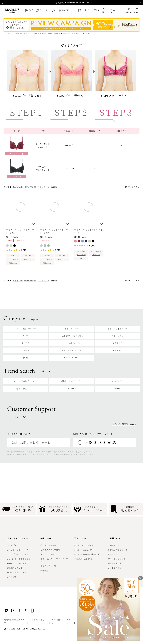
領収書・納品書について (119, 563)
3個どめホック (13, 263)
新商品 (80, 11)
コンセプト (12, 545)
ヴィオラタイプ (28, 259)
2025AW (47, 256)
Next (142, 3)
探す (104, 12)
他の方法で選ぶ (64, 11)
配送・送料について (117, 554)
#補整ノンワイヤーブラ (71, 381)
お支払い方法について (118, 550)
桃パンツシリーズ (48, 554)
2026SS (13, 256)
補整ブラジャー (71, 329)
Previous (1, 3)
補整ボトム (118, 343)
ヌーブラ (25, 343)
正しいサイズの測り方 (84, 545)
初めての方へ (29, 11)
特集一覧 (44, 571)
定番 (81, 259)
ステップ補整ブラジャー (51, 33)
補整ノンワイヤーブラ (118, 329)
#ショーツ (71, 389)
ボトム (47, 11)
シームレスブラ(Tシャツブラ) (71, 336)
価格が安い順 (30, 187)
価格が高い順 (44, 187)
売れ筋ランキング (15, 568)
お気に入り (129, 12)
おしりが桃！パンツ (71, 343)
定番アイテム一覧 (48, 566)
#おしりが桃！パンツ (25, 389)
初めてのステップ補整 (50, 550)
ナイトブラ (25, 336)
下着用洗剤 (118, 350)
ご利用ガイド (114, 545)
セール (73, 11)
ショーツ (25, 350)
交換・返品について (117, 559)
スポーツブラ (118, 336)
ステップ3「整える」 (71, 33)
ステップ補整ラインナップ (19, 554)
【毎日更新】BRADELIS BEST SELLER (72, 3)
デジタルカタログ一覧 (17, 573)
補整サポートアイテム (71, 350)
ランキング (88, 11)
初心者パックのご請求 (17, 563)
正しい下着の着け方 (83, 550)
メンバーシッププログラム (19, 559)
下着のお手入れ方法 (83, 559)
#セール (118, 389)
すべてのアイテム (71, 358)
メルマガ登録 (13, 577)
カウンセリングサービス (18, 550)
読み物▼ (97, 11)
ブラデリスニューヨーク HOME (16, 33)
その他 (54, 11)
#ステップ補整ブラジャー (25, 381)
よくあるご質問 (115, 568)
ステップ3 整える (13, 259)
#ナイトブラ (118, 381)
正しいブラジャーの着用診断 (87, 554)
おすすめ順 (18, 187)
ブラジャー (39, 11)
